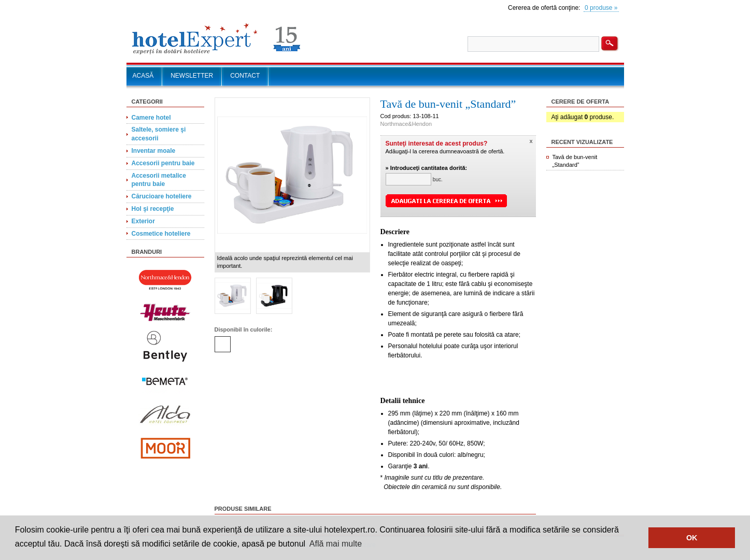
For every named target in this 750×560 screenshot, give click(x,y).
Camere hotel (151, 118)
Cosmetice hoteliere (161, 234)
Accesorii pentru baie (163, 163)
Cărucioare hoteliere (162, 196)
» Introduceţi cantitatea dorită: (427, 168)
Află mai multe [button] (336, 544)
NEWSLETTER (192, 76)
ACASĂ (143, 76)
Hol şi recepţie (153, 209)
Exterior (143, 221)
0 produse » (601, 8)
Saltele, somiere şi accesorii (159, 134)
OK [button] (692, 538)
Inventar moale (154, 151)
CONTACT (245, 76)
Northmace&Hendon (406, 124)
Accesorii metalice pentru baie (159, 180)
